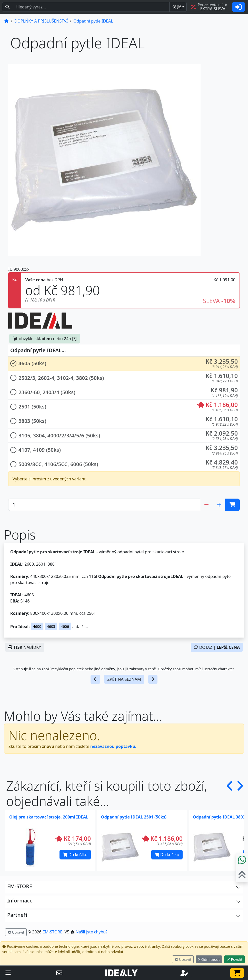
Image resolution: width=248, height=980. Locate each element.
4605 (51, 626)
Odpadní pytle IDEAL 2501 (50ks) (134, 817)
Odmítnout (209, 959)
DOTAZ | (217, 647)
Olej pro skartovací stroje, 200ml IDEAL (49, 817)
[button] (124, 364)
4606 (65, 626)
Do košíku (75, 855)
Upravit (183, 959)
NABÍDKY (25, 647)
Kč (176, 7)
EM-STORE (52, 932)
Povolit (234, 959)
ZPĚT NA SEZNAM (124, 679)
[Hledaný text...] (91, 7)
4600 (37, 626)
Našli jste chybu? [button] (92, 932)
